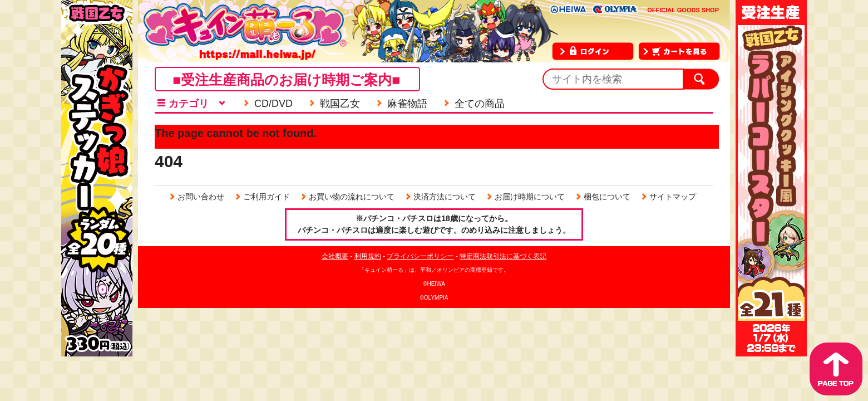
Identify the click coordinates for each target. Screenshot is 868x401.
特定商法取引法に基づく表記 (503, 256)
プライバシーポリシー (420, 256)
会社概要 (335, 256)
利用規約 (368, 256)
